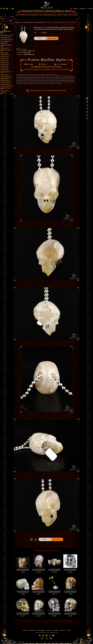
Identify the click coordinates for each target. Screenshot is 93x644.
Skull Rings (4, 43)
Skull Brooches (5, 55)
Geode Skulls (5, 70)
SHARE (36, 539)
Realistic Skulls (5, 37)
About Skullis (25, 630)
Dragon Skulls (5, 64)
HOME (32, 539)
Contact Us (49, 630)
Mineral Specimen (6, 84)
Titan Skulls (4, 60)
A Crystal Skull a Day (6, 36)
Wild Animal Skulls (6, 80)
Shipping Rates (33, 630)
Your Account (82, 8)
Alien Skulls (5, 57)
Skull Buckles (4, 53)
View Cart (74, 8)
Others (3, 93)
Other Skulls (5, 91)
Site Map (69, 630)
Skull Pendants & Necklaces (6, 46)
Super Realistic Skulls (7, 39)
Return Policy (62, 630)
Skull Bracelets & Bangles (6, 50)
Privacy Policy (55, 630)
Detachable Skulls (6, 78)
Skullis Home (18, 22)
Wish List (90, 8)
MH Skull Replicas (6, 82)
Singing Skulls (5, 62)
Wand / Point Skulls (6, 77)
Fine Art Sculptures (6, 41)
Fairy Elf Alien (5, 58)
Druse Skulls (4, 68)
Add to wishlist (52, 38)
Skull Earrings (5, 48)
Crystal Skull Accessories (7, 86)
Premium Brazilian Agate (6, 72)
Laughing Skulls (5, 75)
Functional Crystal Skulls (6, 88)
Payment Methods (41, 630)
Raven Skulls (5, 66)
